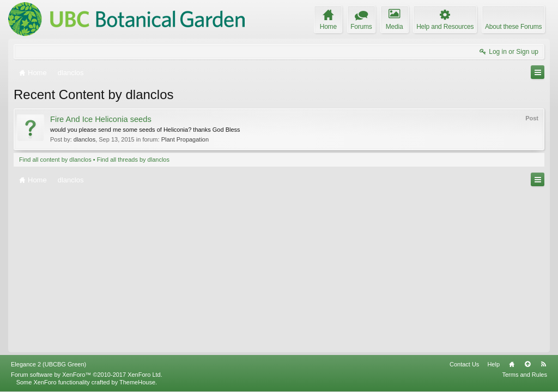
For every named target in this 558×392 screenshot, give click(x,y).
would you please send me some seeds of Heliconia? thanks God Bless (145, 130)
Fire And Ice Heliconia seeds (101, 119)
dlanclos (84, 139)
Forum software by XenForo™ (87, 375)
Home (512, 364)
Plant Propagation (185, 139)
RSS (543, 364)
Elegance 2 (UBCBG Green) (48, 364)
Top (527, 364)
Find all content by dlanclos (55, 160)
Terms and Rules (524, 375)
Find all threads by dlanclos (133, 160)
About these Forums (513, 27)
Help (493, 364)
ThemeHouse (137, 382)
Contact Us (464, 364)
